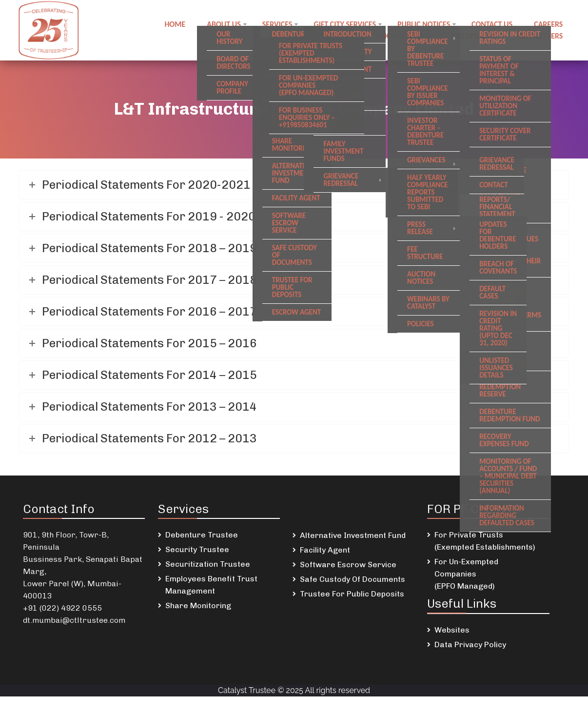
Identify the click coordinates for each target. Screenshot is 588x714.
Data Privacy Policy (470, 645)
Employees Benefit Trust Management (211, 585)
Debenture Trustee (202, 535)
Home (175, 24)
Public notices (424, 24)
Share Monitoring (198, 605)
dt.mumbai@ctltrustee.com (74, 620)
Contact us (492, 24)
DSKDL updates (402, 36)
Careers (548, 24)
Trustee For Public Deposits (352, 594)
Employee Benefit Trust (312, 36)
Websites (452, 630)
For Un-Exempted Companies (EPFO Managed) (466, 574)
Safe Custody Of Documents (353, 579)
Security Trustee (197, 549)
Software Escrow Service (348, 565)
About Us (224, 24)
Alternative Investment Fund (353, 535)
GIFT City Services (345, 24)
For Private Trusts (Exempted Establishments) (485, 541)
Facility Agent (325, 550)
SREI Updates (473, 36)
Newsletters (539, 36)
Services (277, 24)
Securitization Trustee (208, 564)
